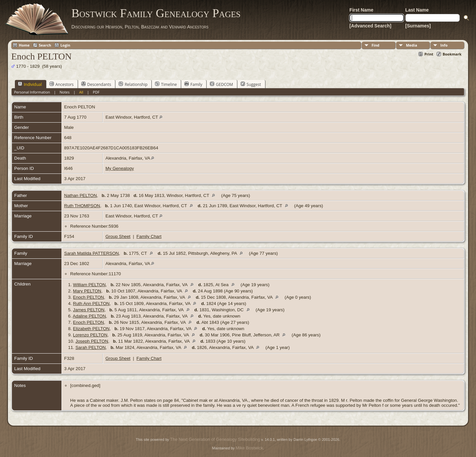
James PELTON (89, 310)
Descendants (96, 84)
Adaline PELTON (89, 316)
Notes (64, 92)
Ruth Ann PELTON (91, 304)
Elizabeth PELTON (91, 329)
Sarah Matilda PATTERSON (91, 253)
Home (24, 45)
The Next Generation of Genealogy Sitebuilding (215, 439)
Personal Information (32, 92)
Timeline (166, 84)
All (81, 92)
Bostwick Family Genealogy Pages (156, 13)
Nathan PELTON (80, 195)
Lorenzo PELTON (90, 335)
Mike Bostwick (249, 448)
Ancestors (62, 84)
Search (45, 45)
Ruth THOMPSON (82, 206)
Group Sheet (118, 236)
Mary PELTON (87, 291)
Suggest (251, 84)
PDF (96, 92)
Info (444, 45)
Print (429, 54)
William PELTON (89, 285)
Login (65, 45)
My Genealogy (120, 168)
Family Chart (149, 236)
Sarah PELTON (90, 347)
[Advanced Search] (370, 26)
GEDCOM (221, 84)
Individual (30, 84)
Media (412, 45)
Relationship (133, 84)
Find (376, 45)
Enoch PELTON (89, 297)
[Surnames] (418, 26)
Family (193, 84)
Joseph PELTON (92, 341)
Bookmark (452, 54)
